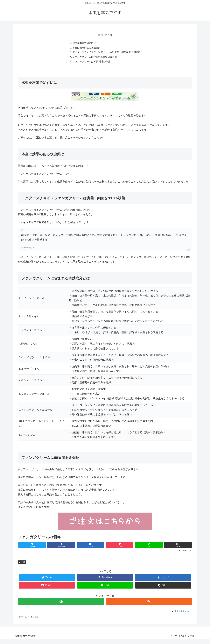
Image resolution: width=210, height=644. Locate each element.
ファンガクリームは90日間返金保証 (91, 62)
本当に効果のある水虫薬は (86, 48)
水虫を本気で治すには (84, 43)
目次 (101, 35)
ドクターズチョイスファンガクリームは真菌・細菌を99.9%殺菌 (106, 53)
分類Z (22, 563)
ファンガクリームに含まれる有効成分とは (95, 57)
